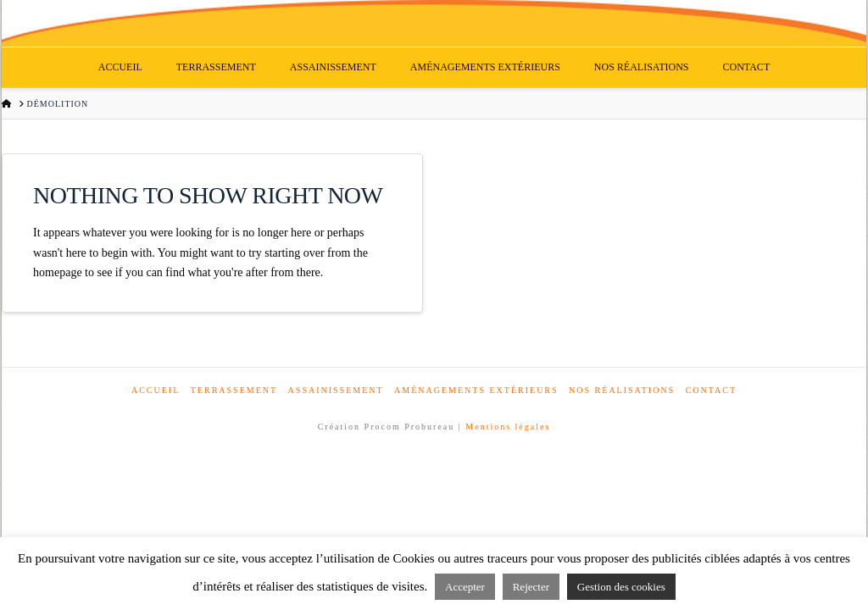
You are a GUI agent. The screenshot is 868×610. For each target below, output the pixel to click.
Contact (711, 390)
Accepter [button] (465, 587)
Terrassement (234, 390)
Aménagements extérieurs (476, 390)
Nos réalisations (622, 390)
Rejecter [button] (531, 587)
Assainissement (336, 390)
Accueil (156, 390)
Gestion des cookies (621, 587)
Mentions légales (508, 427)
